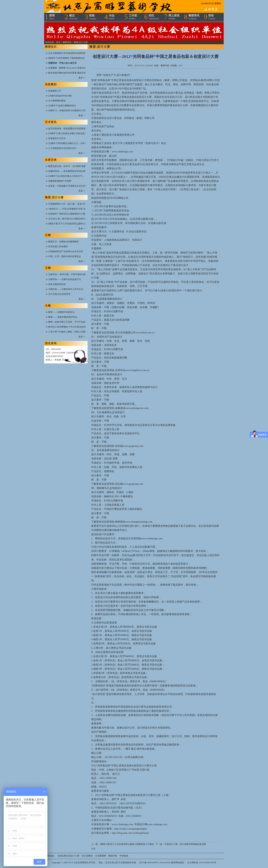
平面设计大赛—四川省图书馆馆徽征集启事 (185, 844)
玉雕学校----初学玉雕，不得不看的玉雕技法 (69, 274)
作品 (112, 17)
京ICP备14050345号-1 (150, 863)
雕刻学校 (113, 856)
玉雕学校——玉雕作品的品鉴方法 (65, 279)
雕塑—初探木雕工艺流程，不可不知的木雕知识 (71, 322)
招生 (154, 17)
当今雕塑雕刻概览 (57, 101)
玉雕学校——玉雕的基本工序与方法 (66, 289)
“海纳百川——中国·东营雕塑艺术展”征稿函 (69, 209)
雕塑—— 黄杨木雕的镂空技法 (63, 317)
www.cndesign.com (157, 824)
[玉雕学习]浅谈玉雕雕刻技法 (62, 106)
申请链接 (124, 856)
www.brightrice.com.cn (137, 370)
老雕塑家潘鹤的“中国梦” (60, 181)
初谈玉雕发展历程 (57, 284)
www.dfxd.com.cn (145, 333)
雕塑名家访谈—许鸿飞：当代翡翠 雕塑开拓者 (70, 166)
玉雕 (48, 268)
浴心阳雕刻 (87, 856)
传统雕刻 (51, 84)
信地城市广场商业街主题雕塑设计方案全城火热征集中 (74, 214)
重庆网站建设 (178, 863)
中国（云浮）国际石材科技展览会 (65, 256)
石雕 (48, 235)
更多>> (82, 78)
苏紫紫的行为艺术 (57, 138)
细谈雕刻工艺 (55, 91)
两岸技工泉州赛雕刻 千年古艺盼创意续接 (68, 327)
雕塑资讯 (194, 17)
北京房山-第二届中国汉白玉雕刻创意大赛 (68, 219)
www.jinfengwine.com (137, 408)
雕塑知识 (51, 47)
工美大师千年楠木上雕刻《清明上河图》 (68, 332)
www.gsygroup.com (133, 446)
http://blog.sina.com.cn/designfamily (130, 833)
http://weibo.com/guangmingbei (131, 829)
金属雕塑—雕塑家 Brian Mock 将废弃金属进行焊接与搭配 (76, 68)
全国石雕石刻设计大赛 (68, 856)
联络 (212, 17)
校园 (93, 17)
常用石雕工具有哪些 (58, 247)
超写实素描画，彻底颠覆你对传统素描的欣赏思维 (72, 129)
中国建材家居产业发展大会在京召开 (66, 251)
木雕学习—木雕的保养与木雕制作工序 (67, 111)
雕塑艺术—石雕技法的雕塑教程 (63, 242)
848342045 (56, 349)
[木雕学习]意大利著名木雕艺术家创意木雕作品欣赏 (73, 133)
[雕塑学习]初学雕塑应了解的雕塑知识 (66, 58)
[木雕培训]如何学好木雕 (60, 96)
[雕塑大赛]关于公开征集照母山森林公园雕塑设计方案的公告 (77, 224)
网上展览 (174, 17)
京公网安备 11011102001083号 (202, 863)
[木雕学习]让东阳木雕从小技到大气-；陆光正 (70, 176)
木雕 (48, 306)
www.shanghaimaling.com (139, 522)
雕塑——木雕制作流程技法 (61, 312)
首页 (58, 42)
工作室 (133, 17)
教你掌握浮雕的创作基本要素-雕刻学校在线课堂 (72, 73)
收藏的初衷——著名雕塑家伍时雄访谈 (67, 171)
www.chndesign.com (122, 152)
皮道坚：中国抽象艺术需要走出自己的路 (68, 186)
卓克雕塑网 (101, 856)
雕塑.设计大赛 (81, 42)
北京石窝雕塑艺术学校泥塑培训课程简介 (68, 53)
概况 (73, 17)
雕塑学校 (165, 66)
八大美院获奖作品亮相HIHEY (62, 148)
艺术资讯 (51, 122)
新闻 (52, 17)
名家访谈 (51, 160)
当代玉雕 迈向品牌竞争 (59, 294)
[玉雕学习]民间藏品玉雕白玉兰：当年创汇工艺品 (72, 143)
